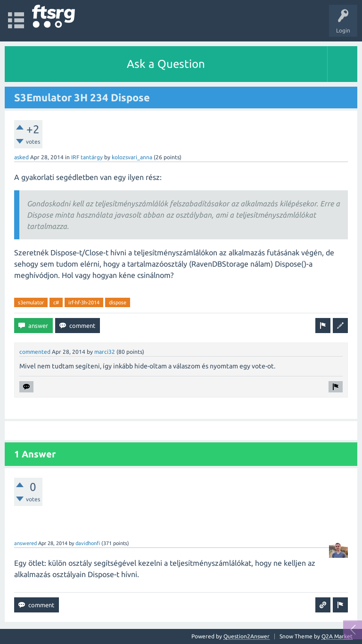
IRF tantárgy (87, 157)
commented (35, 352)
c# (56, 302)
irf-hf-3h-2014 (84, 302)
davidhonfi (88, 543)
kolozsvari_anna (132, 157)
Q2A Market (337, 636)
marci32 (105, 352)
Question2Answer (247, 636)
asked (21, 157)
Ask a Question (166, 64)
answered (25, 543)
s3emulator (31, 302)
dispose (118, 302)
